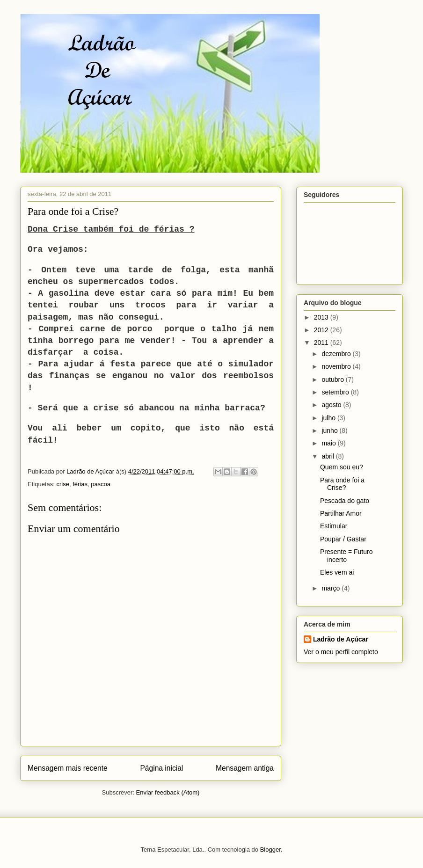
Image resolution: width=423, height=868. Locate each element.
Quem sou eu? (342, 467)
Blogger (270, 850)
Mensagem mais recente (68, 768)
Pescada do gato (345, 501)
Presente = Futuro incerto (346, 556)
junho (330, 430)
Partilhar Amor (341, 513)
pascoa (101, 484)
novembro (337, 366)
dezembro (337, 354)
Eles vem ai (337, 572)
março (332, 588)
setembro (336, 392)
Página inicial (161, 768)
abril (328, 456)
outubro (333, 379)
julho (329, 418)
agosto (332, 405)
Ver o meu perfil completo (341, 652)
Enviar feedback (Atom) (168, 792)
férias (80, 484)
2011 (322, 343)
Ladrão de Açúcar (341, 639)
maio (329, 443)
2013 (322, 317)
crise (62, 484)
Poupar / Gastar (343, 539)
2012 (322, 330)
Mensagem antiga (245, 768)
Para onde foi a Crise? (342, 484)
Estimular (334, 526)
